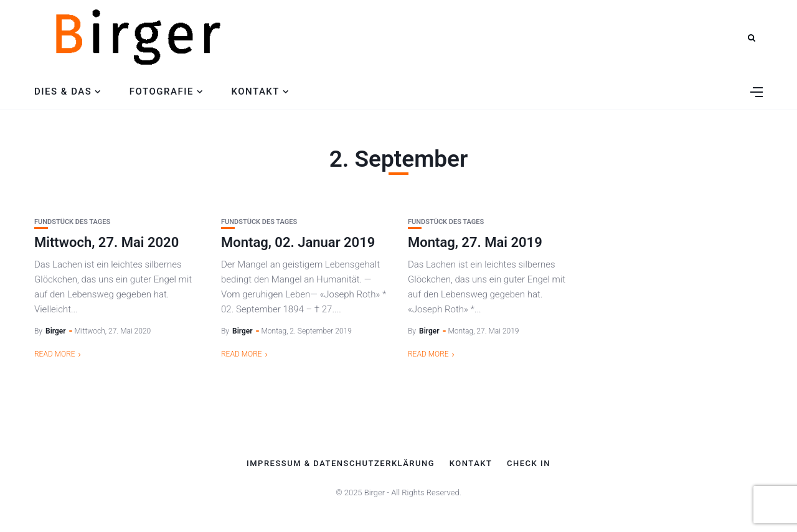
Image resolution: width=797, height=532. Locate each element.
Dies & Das (63, 91)
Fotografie (162, 91)
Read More (55, 354)
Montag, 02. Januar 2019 (298, 242)
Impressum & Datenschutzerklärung (341, 464)
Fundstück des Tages (72, 222)
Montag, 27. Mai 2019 (475, 242)
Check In (529, 464)
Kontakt (255, 91)
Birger (56, 331)
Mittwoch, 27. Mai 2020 (106, 242)
